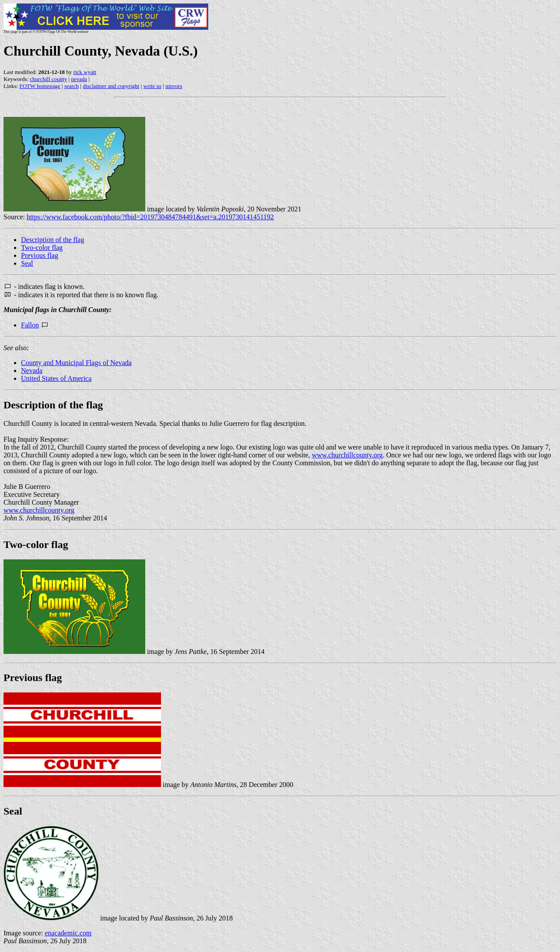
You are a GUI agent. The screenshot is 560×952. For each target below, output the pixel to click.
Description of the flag (52, 240)
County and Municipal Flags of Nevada (76, 363)
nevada (79, 79)
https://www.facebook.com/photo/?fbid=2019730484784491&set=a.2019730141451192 (150, 217)
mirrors (174, 86)
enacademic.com (68, 933)
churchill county (48, 79)
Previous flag (40, 255)
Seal (27, 263)
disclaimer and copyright (111, 86)
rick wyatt (85, 72)
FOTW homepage (40, 86)
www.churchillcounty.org (347, 455)
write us (153, 86)
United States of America (56, 378)
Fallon (30, 325)
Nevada (32, 371)
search (72, 86)
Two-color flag (42, 248)
